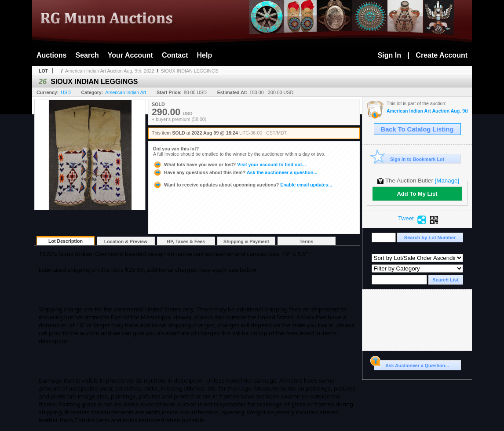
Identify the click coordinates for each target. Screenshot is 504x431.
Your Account (130, 55)
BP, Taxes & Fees (186, 241)
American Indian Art (126, 92)
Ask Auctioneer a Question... (411, 364)
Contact (175, 55)
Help (205, 55)
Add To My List (417, 194)
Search (87, 55)
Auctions (51, 55)
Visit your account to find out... (229, 164)
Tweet (406, 219)
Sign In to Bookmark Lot (409, 159)
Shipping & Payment (246, 241)
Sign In (389, 55)
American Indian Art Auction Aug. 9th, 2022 (110, 71)
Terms (306, 241)
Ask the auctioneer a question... (235, 172)
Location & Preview (126, 241)
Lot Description (66, 241)
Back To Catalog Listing (417, 129)
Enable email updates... (243, 185)
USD (66, 92)
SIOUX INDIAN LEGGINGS (190, 71)
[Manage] (447, 181)
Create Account (442, 55)
